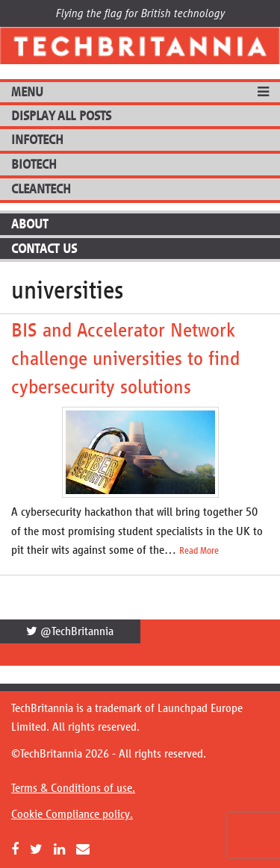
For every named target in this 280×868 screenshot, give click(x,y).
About (29, 224)
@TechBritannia (70, 631)
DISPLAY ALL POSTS (61, 116)
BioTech (34, 164)
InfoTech (37, 140)
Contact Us (44, 249)
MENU (27, 92)
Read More (199, 551)
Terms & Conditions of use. (73, 788)
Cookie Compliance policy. (72, 814)
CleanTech (41, 189)
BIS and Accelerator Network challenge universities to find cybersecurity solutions (125, 358)
